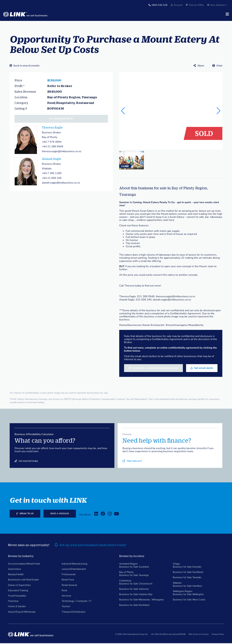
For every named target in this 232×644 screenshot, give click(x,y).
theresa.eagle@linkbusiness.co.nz (62, 152)
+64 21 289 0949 (53, 147)
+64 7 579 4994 (52, 143)
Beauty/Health (16, 575)
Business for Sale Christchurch (136, 584)
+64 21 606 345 (52, 179)
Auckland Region (128, 565)
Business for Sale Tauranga (134, 576)
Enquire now (63, 120)
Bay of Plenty (126, 573)
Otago (176, 565)
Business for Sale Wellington (188, 595)
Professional (68, 575)
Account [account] (178, 5)
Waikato (177, 584)
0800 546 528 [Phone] (159, 5)
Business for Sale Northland (134, 606)
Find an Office (196, 5)
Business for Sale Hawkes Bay (136, 595)
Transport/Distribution (74, 613)
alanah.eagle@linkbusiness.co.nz (61, 184)
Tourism (66, 607)
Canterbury (125, 581)
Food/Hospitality (17, 597)
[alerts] (56, 546)
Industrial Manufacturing (75, 565)
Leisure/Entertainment (74, 570)
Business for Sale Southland (188, 573)
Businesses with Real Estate (23, 581)
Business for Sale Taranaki (187, 578)
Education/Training (18, 591)
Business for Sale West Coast (189, 601)
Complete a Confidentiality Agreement (156, 369)
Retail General (69, 586)
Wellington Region (183, 592)
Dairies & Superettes (19, 586)
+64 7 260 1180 (52, 174)
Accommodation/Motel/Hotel (24, 565)
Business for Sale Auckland (134, 568)
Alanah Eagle (52, 160)
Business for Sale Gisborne (134, 590)
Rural (64, 591)
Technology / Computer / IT (77, 602)
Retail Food (68, 581)
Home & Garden (17, 607)
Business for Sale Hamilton (187, 587)
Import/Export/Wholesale (22, 613)
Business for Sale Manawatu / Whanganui (142, 601)
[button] (219, 112)
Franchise (13, 602)
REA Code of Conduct (199, 635)
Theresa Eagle (52, 128)
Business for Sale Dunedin (187, 568)
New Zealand (217, 5)
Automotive (15, 570)
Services (66, 597)
